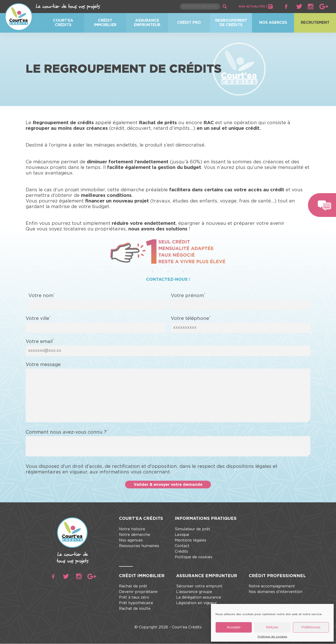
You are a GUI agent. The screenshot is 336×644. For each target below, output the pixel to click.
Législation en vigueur (197, 603)
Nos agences (273, 23)
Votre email (40, 341)
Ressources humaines (139, 546)
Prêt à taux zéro (134, 598)
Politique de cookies (272, 637)
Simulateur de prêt (192, 529)
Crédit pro (189, 23)
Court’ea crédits (63, 23)
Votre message (43, 364)
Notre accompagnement (272, 587)
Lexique (182, 535)
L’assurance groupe (194, 592)
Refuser (272, 627)
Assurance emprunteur (147, 23)
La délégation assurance (199, 598)
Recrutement (315, 23)
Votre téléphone (191, 318)
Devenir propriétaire (138, 592)
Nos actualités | (256, 7)
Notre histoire (132, 529)
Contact (182, 546)
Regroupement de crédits (231, 23)
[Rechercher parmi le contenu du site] (200, 7)
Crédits (181, 552)
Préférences (311, 627)
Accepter (234, 627)
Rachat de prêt (133, 587)
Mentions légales (191, 541)
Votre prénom (188, 295)
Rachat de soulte (135, 609)
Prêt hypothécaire (136, 603)
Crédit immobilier (105, 23)
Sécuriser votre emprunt (199, 587)
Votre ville (38, 318)
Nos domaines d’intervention (276, 592)
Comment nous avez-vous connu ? (67, 432)
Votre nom (42, 295)
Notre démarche (135, 535)
